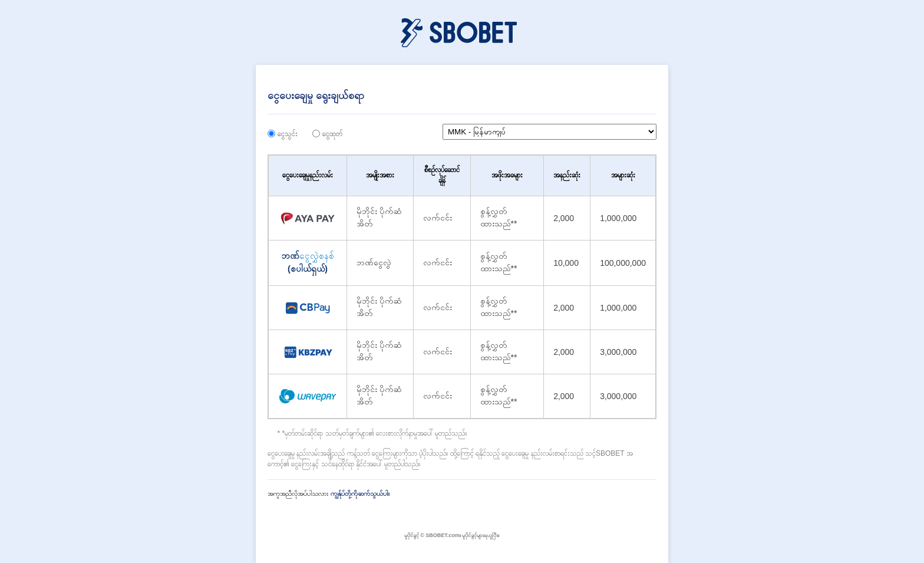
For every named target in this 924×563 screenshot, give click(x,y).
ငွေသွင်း (288, 134)
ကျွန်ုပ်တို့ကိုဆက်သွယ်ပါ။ (360, 493)
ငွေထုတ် (332, 134)
